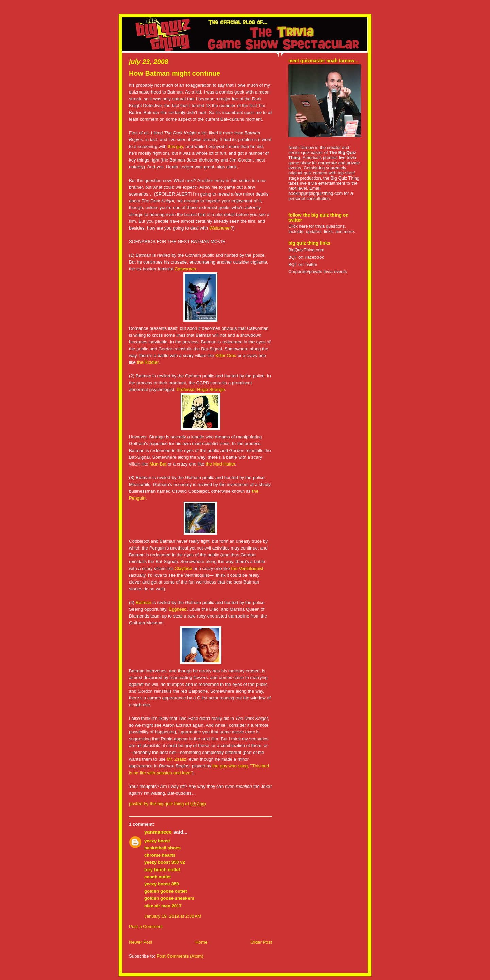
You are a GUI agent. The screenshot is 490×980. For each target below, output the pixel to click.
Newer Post (141, 942)
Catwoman (185, 269)
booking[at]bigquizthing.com (315, 193)
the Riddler (148, 362)
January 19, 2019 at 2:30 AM (173, 916)
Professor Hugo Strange (201, 390)
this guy (175, 146)
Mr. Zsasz (176, 759)
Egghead (178, 609)
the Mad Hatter (220, 464)
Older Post (261, 942)
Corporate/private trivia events (318, 272)
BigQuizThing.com (306, 250)
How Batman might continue (175, 73)
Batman (144, 602)
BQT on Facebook (306, 257)
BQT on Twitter (303, 264)
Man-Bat (158, 464)
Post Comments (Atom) (180, 956)
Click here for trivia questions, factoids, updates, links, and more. (322, 229)
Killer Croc (226, 356)
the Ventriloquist (247, 568)
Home (201, 942)
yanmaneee (158, 832)
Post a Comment (146, 926)
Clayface (183, 568)
